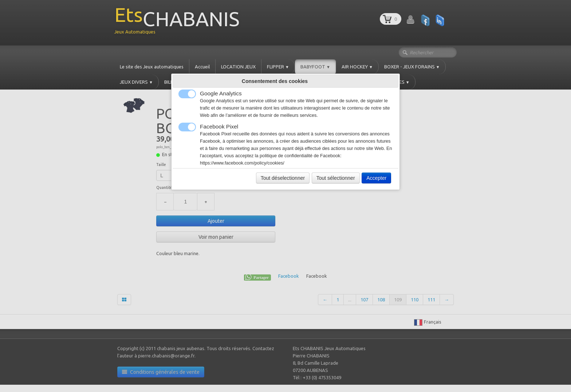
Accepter (376, 178)
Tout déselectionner (283, 178)
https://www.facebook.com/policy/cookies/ (242, 163)
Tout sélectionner (336, 178)
